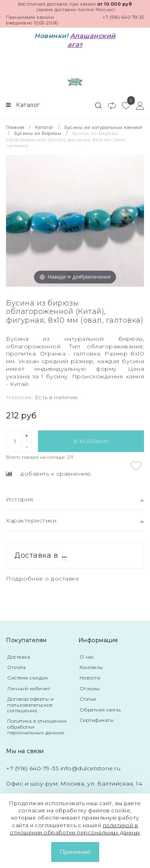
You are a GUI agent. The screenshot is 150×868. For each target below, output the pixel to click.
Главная (16, 127)
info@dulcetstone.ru (91, 768)
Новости (90, 678)
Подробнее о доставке (43, 579)
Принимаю (75, 852)
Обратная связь (100, 710)
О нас (87, 657)
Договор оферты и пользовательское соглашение (30, 705)
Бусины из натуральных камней (103, 127)
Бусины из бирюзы (38, 133)
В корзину (91, 441)
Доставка (19, 657)
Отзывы (90, 688)
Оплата (16, 667)
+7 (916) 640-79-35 (123, 17)
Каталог (44, 127)
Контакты (91, 667)
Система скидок (28, 678)
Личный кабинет (29, 688)
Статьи (88, 699)
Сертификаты (97, 720)
